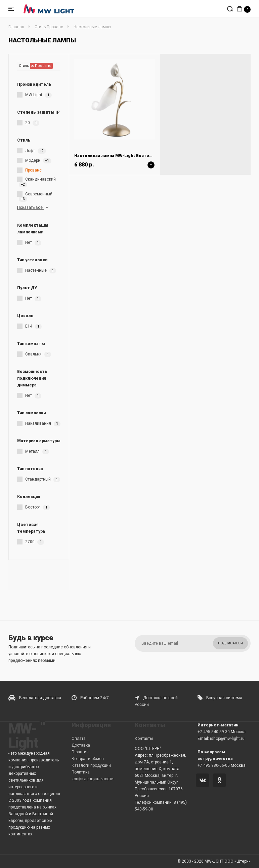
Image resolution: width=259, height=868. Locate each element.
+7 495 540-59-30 (214, 732)
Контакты (144, 739)
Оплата (79, 739)
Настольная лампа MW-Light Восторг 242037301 (125, 156)
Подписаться (230, 643)
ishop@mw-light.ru (227, 739)
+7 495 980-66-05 (214, 765)
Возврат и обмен (88, 759)
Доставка (81, 745)
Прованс (41, 66)
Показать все (33, 207)
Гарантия (80, 752)
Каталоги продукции (91, 765)
